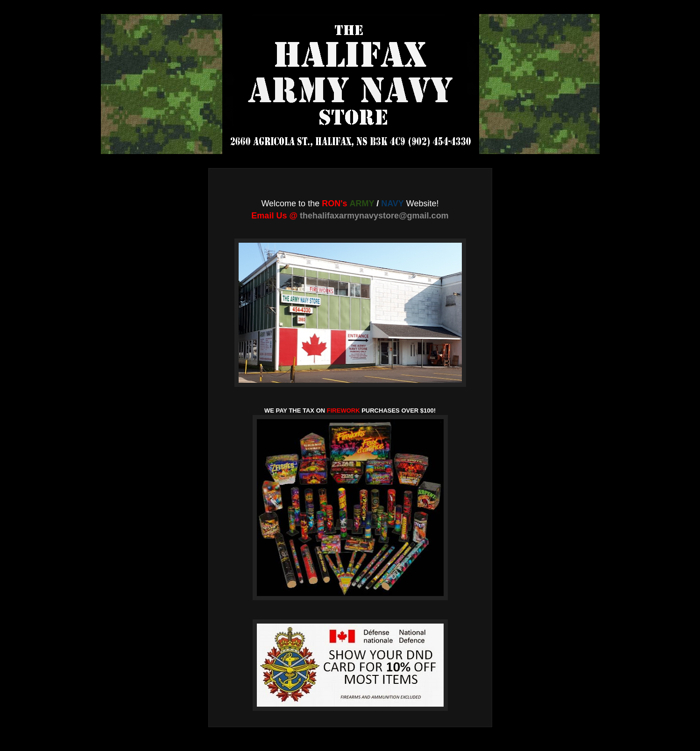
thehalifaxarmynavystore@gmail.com (374, 216)
